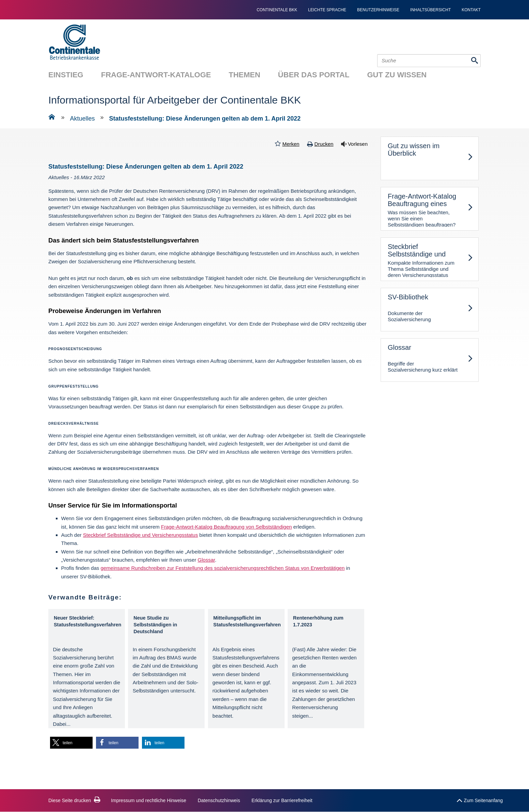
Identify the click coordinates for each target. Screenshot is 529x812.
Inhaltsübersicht (430, 10)
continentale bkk (277, 10)
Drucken (324, 144)
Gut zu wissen (397, 75)
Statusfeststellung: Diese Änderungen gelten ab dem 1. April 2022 (205, 119)
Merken (291, 144)
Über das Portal (314, 75)
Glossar (206, 560)
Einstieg (66, 75)
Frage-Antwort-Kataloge (156, 75)
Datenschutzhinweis (219, 800)
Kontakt (471, 10)
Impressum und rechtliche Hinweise (149, 800)
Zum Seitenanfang (480, 799)
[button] (71, 743)
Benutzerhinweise (378, 10)
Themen (245, 75)
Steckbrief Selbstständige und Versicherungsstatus (141, 535)
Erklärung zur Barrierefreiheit (282, 800)
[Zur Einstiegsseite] (52, 118)
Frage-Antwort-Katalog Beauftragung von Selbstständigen (226, 527)
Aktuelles (83, 119)
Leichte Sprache (327, 10)
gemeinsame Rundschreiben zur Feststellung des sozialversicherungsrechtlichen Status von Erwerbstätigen (222, 568)
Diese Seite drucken (74, 800)
